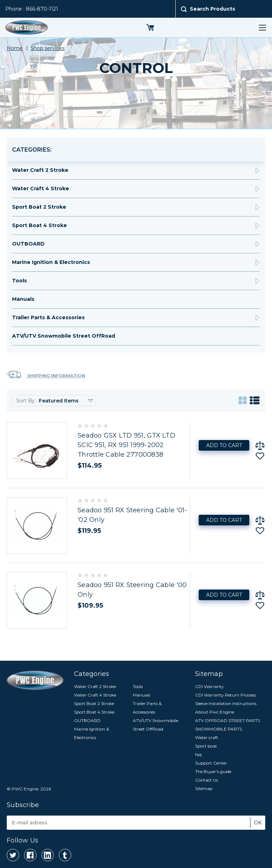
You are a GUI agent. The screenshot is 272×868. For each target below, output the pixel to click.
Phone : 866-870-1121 (32, 9)
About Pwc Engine (215, 712)
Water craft (207, 737)
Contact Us (206, 780)
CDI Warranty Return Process (225, 695)
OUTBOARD (28, 244)
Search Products (212, 9)
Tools (19, 281)
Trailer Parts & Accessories (48, 317)
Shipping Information (46, 375)
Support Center (211, 763)
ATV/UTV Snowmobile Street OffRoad (64, 336)
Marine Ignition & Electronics (51, 262)
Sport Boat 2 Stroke (39, 207)
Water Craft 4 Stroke (41, 188)
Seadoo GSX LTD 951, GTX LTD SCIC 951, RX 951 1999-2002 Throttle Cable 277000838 (126, 445)
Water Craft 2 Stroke (40, 170)
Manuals (23, 299)
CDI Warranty (209, 686)
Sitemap (204, 788)
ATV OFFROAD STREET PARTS (228, 720)
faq (198, 754)
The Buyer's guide (213, 771)
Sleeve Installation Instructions (226, 703)
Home (15, 48)
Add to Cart (224, 445)
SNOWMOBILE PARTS (219, 729)
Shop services (47, 48)
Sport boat (206, 746)
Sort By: (26, 401)
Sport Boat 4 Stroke (39, 225)
